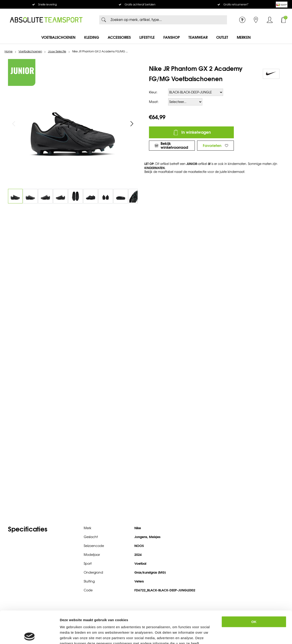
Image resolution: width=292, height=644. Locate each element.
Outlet (222, 37)
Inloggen (270, 20)
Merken (244, 37)
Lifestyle (147, 37)
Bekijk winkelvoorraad (174, 146)
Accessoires (119, 37)
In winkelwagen (196, 132)
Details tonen (250, 635)
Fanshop (172, 37)
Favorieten (212, 146)
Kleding (92, 37)
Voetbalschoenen (58, 37)
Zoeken (104, 20)
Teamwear (198, 37)
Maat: (154, 102)
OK (254, 589)
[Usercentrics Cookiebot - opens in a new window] (30, 635)
